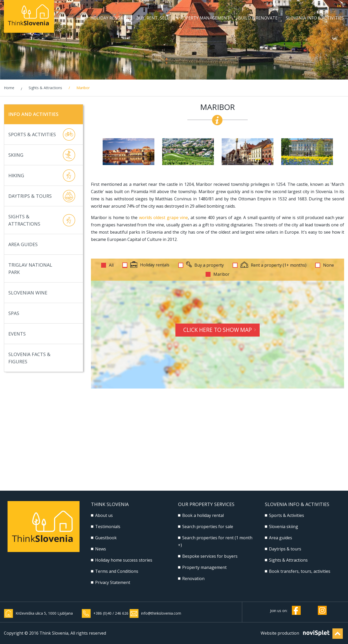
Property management (204, 18)
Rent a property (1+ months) (273, 265)
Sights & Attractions (45, 88)
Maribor (221, 274)
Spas (42, 313)
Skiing (42, 155)
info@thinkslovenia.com (161, 613)
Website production (280, 633)
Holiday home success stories (124, 560)
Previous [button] (94, 152)
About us (104, 515)
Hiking (42, 176)
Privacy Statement (113, 582)
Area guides (281, 538)
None (329, 265)
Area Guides (42, 244)
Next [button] (341, 152)
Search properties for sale (208, 527)
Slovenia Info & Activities (315, 18)
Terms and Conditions (117, 571)
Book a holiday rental (203, 515)
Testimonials (108, 527)
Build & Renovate (258, 18)
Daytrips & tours (285, 549)
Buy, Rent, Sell (153, 18)
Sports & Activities (42, 134)
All (111, 265)
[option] (129, 152)
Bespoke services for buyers (210, 556)
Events (42, 334)
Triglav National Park (42, 268)
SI (343, 6)
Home (9, 88)
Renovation (193, 579)
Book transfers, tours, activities (300, 571)
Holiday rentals (109, 18)
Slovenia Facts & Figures (42, 358)
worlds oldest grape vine (163, 218)
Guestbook (106, 538)
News (101, 549)
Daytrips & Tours (42, 196)
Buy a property (205, 265)
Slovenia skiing (284, 527)
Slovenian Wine (42, 293)
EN (339, 6)
